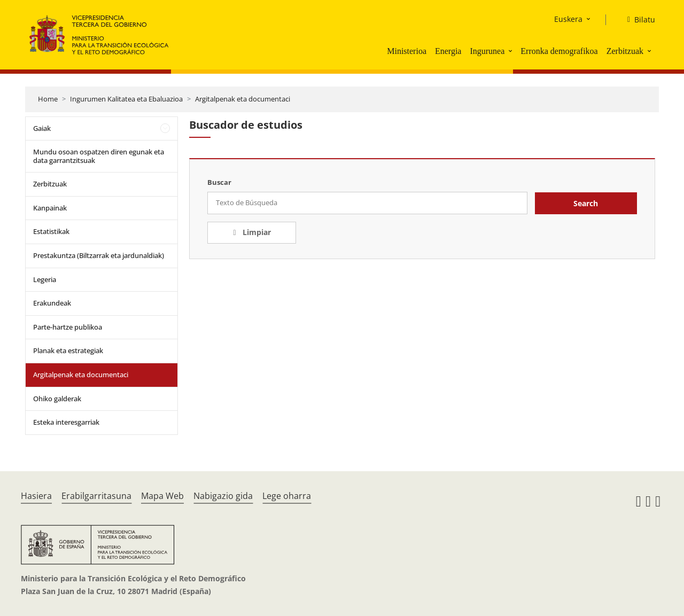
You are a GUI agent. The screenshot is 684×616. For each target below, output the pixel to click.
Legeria (45, 279)
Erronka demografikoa (559, 51)
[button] (511, 51)
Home (48, 99)
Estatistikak (51, 231)
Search (586, 203)
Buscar (219, 182)
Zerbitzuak (625, 51)
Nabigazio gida (223, 496)
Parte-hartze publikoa (68, 327)
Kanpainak (50, 208)
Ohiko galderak (57, 399)
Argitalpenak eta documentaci (243, 99)
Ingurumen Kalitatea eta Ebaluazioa (126, 99)
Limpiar (256, 232)
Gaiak (42, 128)
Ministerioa (407, 51)
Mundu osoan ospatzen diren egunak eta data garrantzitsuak (99, 156)
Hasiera (36, 496)
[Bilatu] (637, 20)
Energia (448, 51)
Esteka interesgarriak (66, 422)
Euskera (568, 19)
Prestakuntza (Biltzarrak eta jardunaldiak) (99, 255)
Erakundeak (52, 303)
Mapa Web (162, 496)
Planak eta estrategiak (68, 350)
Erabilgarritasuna (96, 496)
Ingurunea (487, 51)
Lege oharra (287, 496)
